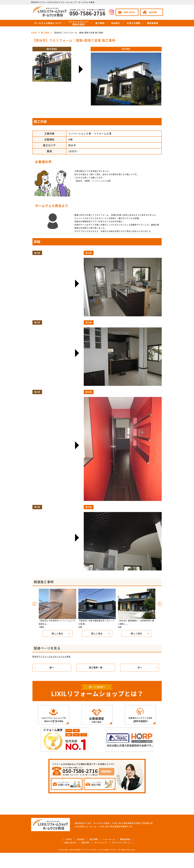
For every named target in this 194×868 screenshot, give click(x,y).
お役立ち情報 (134, 23)
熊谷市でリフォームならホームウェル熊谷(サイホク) (96, 850)
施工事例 (100, 23)
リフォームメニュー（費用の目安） (78, 23)
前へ (52, 668)
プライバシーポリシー (122, 843)
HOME (69, 839)
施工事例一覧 (96, 668)
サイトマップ (100, 843)
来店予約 (85, 843)
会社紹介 (116, 23)
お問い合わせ (70, 843)
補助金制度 (153, 23)
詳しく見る (57, 634)
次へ (140, 668)
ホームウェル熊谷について (48, 23)
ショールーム (109, 839)
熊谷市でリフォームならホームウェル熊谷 (52, 657)
